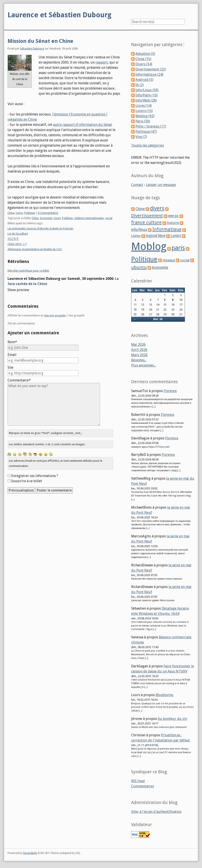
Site (10, 368)
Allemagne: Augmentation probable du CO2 (35, 249)
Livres (19, 213)
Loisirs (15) (144, 111)
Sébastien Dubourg (32, 49)
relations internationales (89, 218)
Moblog (149, 246)
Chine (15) (143, 59)
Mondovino (164, 695)
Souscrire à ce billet (27, 481)
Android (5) (144, 80)
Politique (30, 213)
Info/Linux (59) (147, 90)
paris (178, 248)
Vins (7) (141, 137)
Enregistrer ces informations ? (35, 476)
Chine (11, 213)
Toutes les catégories (147, 145)
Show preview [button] (18, 290)
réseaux (169, 260)
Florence (170, 391)
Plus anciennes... (143, 365)
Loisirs (176, 236)
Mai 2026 (138, 345)
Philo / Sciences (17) (151, 126)
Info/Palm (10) (147, 95)
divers (157, 208)
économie (46, 218)
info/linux (139, 230)
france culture (146, 222)
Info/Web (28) (146, 100)
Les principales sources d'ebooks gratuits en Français (40, 228)
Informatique (167, 229)
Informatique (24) (149, 74)
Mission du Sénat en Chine (40, 41)
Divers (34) (144, 64)
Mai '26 (158, 319)
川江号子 (13, 239)
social (109, 218)
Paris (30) (143, 121)
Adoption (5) (145, 54)
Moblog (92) (145, 116)
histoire (173, 223)
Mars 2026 (139, 355)
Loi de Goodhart (18, 234)
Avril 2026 (139, 350)
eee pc (173, 216)
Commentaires (142, 786)
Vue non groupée (55, 315)
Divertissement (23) (151, 69)
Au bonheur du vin (172, 719)
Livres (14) (144, 106)
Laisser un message (161, 185)
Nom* (12, 342)
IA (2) (140, 85)
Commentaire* (19, 380)
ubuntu (139, 267)
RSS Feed (138, 781)
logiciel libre (156, 236)
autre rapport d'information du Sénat (83, 125)
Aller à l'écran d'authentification (156, 812)
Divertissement (147, 216)
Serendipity (30, 853)
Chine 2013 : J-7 (17, 244)
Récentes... (139, 360)
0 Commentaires (48, 213)
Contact (137, 185)
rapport (102, 62)
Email (12, 355)
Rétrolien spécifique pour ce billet (28, 271)
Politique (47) (146, 132)
